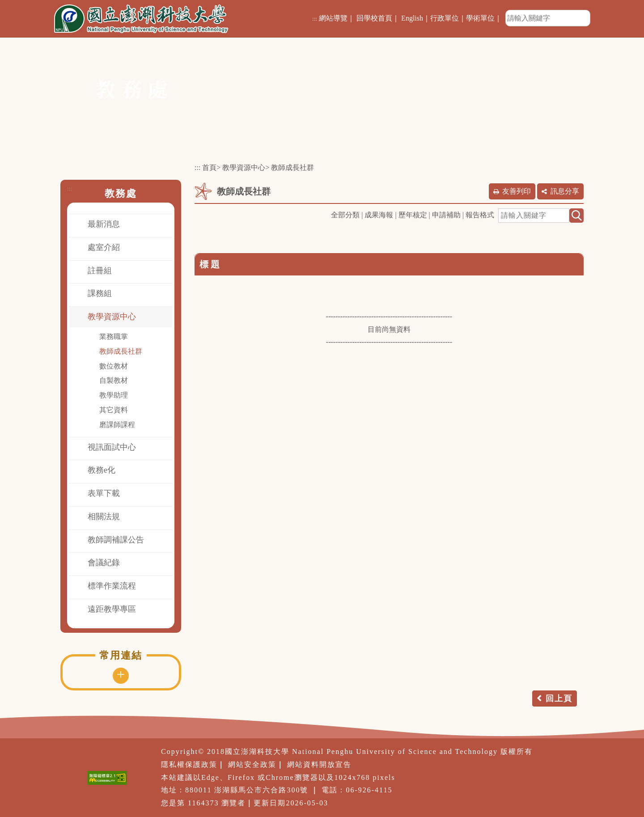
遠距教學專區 (112, 609)
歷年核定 (413, 215)
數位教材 (114, 366)
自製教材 (114, 380)
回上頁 (559, 698)
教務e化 (102, 470)
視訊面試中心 (112, 447)
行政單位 (445, 18)
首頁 (209, 167)
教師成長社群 (121, 351)
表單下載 (104, 493)
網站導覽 (333, 18)
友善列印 (517, 191)
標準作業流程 (112, 586)
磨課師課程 (117, 425)
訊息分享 (565, 191)
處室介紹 (104, 247)
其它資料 (114, 410)
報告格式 (480, 215)
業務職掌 (114, 337)
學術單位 (480, 18)
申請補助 (446, 215)
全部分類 (345, 215)
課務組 (100, 293)
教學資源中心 (112, 317)
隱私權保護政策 (189, 764)
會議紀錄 (104, 563)
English (412, 18)
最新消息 (104, 224)
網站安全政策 (252, 764)
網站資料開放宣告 (319, 764)
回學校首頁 (374, 18)
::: (315, 19)
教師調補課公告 (116, 540)
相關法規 (104, 516)
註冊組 (100, 271)
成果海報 (379, 215)
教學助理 (114, 395)
